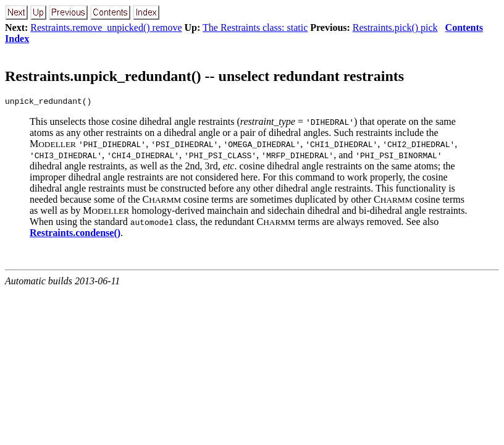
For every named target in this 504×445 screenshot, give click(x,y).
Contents (464, 28)
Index (17, 39)
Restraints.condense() (75, 235)
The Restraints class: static (255, 28)
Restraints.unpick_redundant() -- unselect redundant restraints (204, 76)
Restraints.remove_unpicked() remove (106, 28)
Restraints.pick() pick (395, 28)
